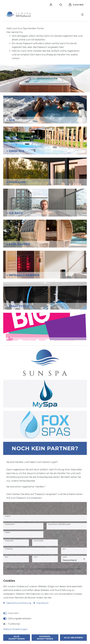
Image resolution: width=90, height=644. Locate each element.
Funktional (14, 624)
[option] (45, 78)
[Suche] (61, 5)
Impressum (41, 603)
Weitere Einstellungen (15, 629)
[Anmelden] (51, 5)
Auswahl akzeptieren (45, 638)
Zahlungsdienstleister (20, 619)
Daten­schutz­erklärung (17, 603)
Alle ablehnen (73, 638)
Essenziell (13, 613)
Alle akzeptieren (17, 638)
